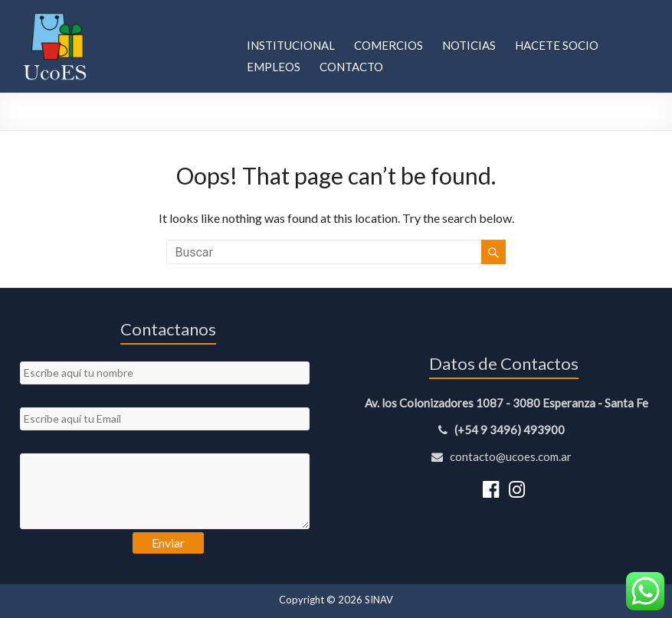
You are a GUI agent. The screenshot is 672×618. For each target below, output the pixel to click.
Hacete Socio (557, 45)
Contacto (351, 67)
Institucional (291, 45)
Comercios (388, 45)
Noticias (469, 45)
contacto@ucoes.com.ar (504, 456)
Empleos (274, 67)
